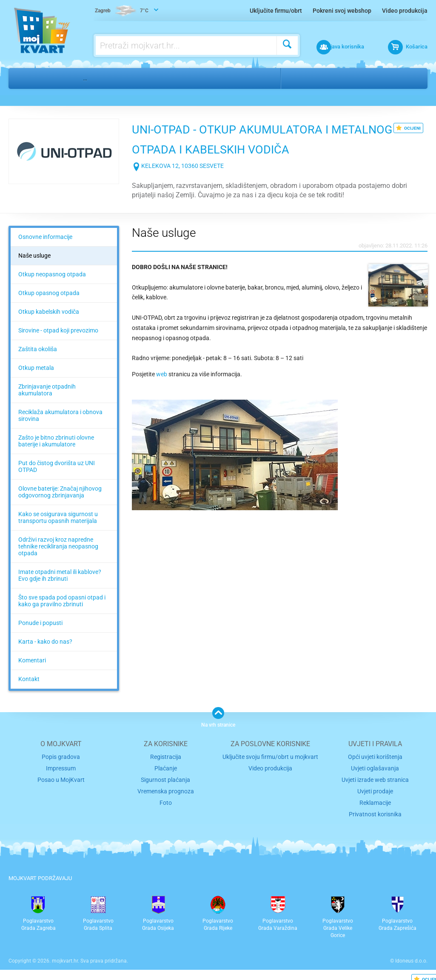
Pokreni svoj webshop (342, 11)
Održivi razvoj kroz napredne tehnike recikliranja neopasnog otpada (58, 546)
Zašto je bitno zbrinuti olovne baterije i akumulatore (56, 441)
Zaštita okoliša (38, 349)
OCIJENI (408, 128)
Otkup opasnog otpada (49, 293)
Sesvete (337, 78)
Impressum (61, 767)
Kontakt (29, 679)
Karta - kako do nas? (45, 642)
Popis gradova (61, 757)
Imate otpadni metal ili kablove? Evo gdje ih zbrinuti (60, 575)
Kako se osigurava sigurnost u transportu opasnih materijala (58, 517)
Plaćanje (166, 767)
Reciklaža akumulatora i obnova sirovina (60, 415)
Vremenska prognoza (165, 789)
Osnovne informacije (45, 237)
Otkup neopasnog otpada (52, 274)
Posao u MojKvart (61, 778)
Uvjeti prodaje (375, 789)
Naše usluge (34, 256)
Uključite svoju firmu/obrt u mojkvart (270, 757)
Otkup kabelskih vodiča (49, 312)
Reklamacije (375, 800)
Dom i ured (55, 78)
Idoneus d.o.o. (411, 957)
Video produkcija (405, 11)
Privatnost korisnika (375, 811)
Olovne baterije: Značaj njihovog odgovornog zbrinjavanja (60, 492)
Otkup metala (36, 368)
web (162, 374)
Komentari (32, 660)
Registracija (166, 757)
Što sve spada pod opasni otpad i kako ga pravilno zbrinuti (62, 601)
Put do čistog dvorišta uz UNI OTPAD (57, 466)
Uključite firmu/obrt (276, 11)
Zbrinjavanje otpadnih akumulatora (47, 390)
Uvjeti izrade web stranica (375, 778)
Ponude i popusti (40, 623)
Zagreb (301, 78)
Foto (166, 800)
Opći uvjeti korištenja (375, 757)
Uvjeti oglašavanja (375, 767)
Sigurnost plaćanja (166, 778)
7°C (123, 11)
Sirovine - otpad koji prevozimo (58, 330)
